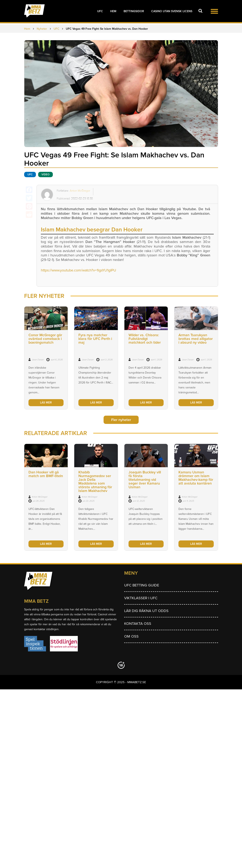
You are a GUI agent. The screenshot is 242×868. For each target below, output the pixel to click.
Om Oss (131, 636)
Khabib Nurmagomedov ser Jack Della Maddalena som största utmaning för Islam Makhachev (95, 481)
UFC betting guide (142, 585)
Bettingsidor (134, 11)
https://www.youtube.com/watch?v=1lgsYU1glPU (79, 270)
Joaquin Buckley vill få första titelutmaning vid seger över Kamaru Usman (145, 480)
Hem (113, 11)
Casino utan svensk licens (172, 11)
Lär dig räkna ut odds (146, 611)
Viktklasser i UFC (141, 598)
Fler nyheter (121, 420)
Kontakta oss (138, 624)
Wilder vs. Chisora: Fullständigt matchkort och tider (145, 339)
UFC (100, 11)
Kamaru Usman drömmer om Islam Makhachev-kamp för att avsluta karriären (196, 478)
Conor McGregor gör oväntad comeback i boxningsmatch (45, 339)
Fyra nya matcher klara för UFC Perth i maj (95, 339)
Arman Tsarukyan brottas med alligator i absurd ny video (196, 339)
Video (45, 175)
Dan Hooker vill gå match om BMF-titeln (46, 474)
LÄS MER (46, 403)
